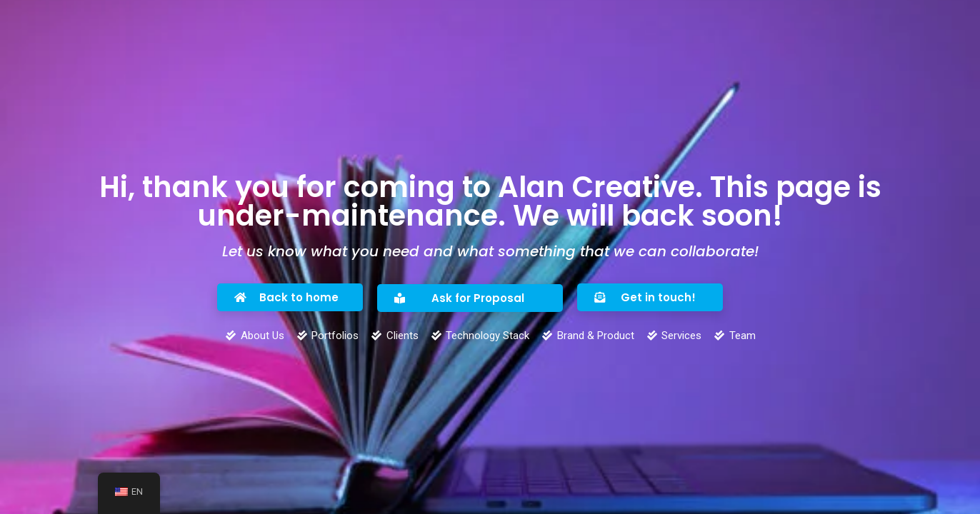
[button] (290, 297)
